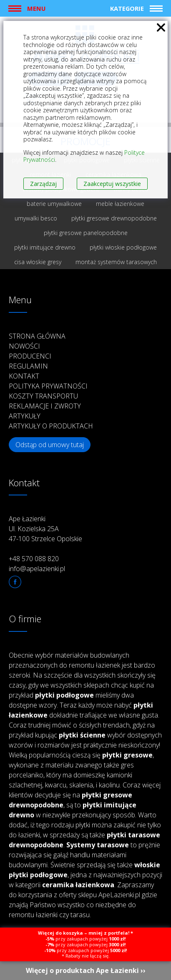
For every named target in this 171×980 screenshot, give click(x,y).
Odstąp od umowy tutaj (50, 445)
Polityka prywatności (48, 386)
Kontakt (24, 376)
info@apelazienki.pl (37, 569)
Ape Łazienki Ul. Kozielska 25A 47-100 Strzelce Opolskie (45, 529)
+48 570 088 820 (34, 559)
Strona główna (37, 336)
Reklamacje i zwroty (45, 406)
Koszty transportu (43, 396)
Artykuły (25, 416)
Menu (36, 8)
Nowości (24, 346)
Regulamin (28, 366)
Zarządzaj (43, 184)
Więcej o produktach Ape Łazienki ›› (86, 970)
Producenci (30, 356)
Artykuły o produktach (51, 426)
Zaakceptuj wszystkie (112, 184)
